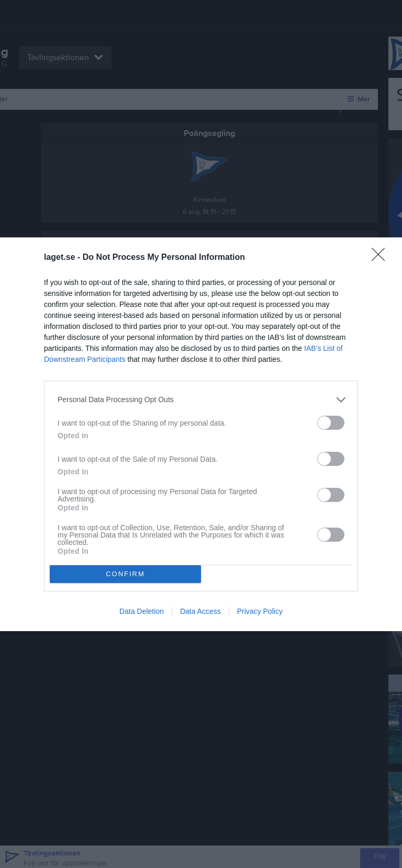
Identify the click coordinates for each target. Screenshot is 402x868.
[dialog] (201, 434)
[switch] (331, 423)
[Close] (382, 258)
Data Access (200, 611)
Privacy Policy (260, 611)
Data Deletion (142, 611)
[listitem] (201, 400)
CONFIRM (125, 574)
